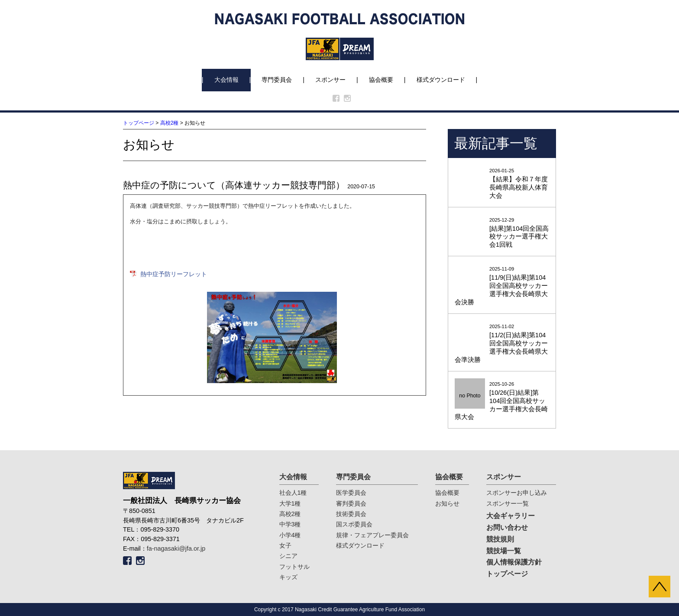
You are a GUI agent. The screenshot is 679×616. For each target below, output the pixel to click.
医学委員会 (351, 493)
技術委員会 (351, 514)
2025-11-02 (502, 344)
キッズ (288, 577)
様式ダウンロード (441, 80)
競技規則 (500, 539)
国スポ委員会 (354, 524)
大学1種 (290, 503)
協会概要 (381, 80)
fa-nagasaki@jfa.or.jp (176, 548)
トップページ (139, 123)
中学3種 (290, 524)
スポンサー (330, 80)
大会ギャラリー (511, 516)
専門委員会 (277, 80)
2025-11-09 (502, 286)
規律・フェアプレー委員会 (372, 535)
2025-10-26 (502, 402)
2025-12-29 (502, 233)
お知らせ (447, 503)
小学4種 (290, 535)
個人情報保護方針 (514, 562)
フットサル (294, 567)
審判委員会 (351, 503)
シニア (288, 556)
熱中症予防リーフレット (174, 274)
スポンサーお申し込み (517, 493)
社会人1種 (293, 493)
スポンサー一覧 (508, 503)
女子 (285, 545)
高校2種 (170, 123)
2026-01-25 (502, 184)
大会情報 (226, 80)
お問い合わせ (507, 527)
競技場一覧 (504, 551)
